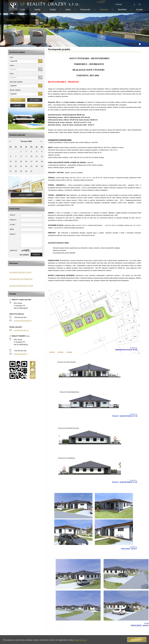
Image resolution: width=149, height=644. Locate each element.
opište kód (14, 250)
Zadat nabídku (26, 195)
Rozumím (137, 640)
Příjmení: (13, 220)
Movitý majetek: (15, 90)
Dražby (53, 10)
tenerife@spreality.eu (21, 330)
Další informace (81, 640)
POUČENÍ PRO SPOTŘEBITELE (21, 279)
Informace (104, 10)
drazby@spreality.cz (21, 354)
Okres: (12, 65)
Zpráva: (13, 234)
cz (139, 4)
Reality (37, 10)
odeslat (36, 255)
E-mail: (13, 224)
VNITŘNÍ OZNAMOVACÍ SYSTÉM (21, 286)
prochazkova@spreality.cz (23, 321)
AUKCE (35, 106)
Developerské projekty (14, 20)
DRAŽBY (18, 106)
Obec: (12, 74)
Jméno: (13, 215)
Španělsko (122, 10)
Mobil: (12, 229)
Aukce (68, 10)
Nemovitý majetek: (16, 82)
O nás (23, 10)
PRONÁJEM (35, 100)
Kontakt (139, 10)
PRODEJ (18, 100)
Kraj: (12, 57)
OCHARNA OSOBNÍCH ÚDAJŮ (20, 272)
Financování (85, 10)
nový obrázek (24, 254)
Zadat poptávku (26, 201)
